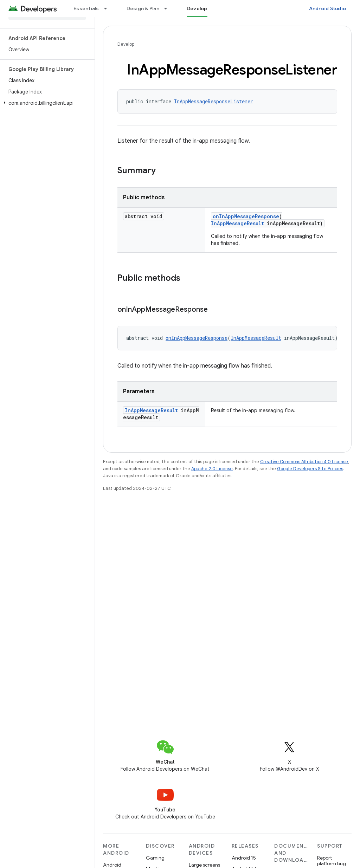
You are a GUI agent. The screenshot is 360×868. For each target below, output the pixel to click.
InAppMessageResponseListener (214, 101)
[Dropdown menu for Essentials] (109, 8)
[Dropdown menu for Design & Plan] (169, 8)
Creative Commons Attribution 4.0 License (304, 462)
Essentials (86, 8)
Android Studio (328, 8)
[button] (46, 103)
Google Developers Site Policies (310, 469)
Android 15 (244, 858)
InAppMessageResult (237, 223)
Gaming (155, 858)
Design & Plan (143, 8)
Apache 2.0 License (212, 469)
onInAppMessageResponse (246, 216)
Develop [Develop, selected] (197, 8)
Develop (126, 44)
